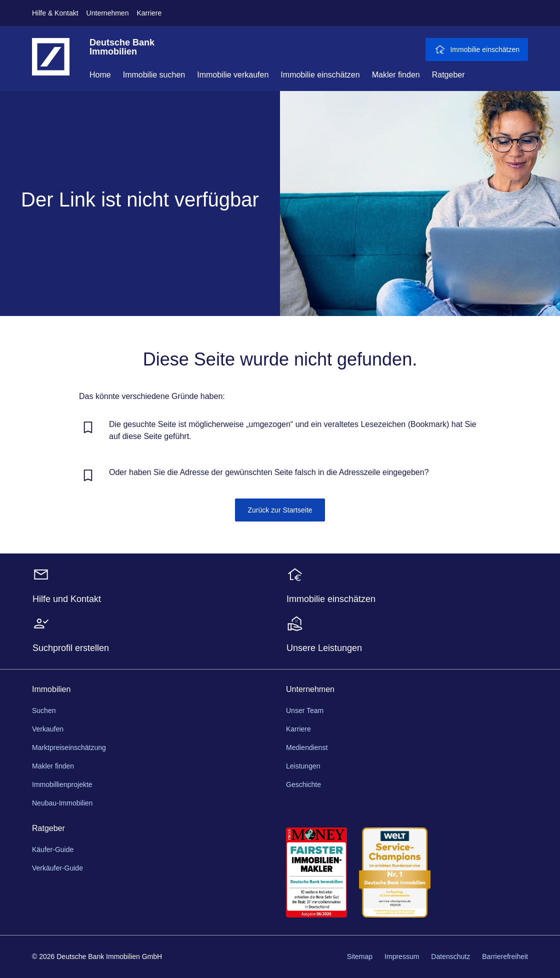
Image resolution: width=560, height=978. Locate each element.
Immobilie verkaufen (233, 75)
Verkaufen (48, 729)
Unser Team (305, 710)
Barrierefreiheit (505, 956)
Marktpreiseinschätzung (69, 747)
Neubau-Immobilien (62, 803)
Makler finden (396, 75)
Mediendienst (307, 747)
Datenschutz (450, 956)
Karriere (149, 13)
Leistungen (303, 766)
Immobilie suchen (154, 75)
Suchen (44, 710)
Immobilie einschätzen (320, 75)
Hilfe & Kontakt (55, 13)
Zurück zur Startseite (280, 510)
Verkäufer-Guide (57, 868)
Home (100, 75)
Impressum (402, 956)
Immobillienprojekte (62, 784)
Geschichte (303, 784)
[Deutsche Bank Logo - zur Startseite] (51, 64)
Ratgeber (448, 75)
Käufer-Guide (53, 849)
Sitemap (360, 956)
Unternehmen (108, 13)
